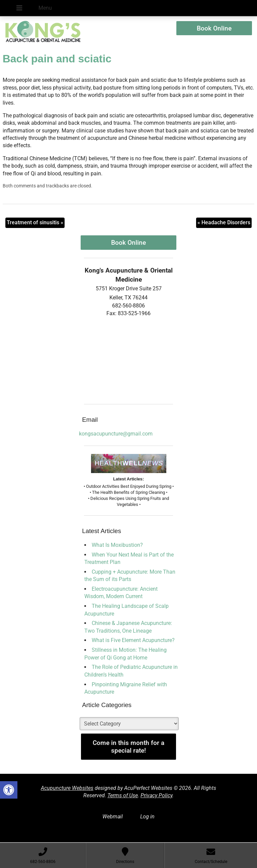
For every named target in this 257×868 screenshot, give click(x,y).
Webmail (113, 817)
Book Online (214, 28)
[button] (9, 790)
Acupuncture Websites (67, 788)
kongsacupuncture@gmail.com (116, 434)
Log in (147, 817)
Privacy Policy (156, 795)
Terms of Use (123, 795)
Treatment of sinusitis (35, 222)
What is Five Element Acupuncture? (133, 640)
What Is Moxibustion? (117, 545)
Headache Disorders (224, 222)
